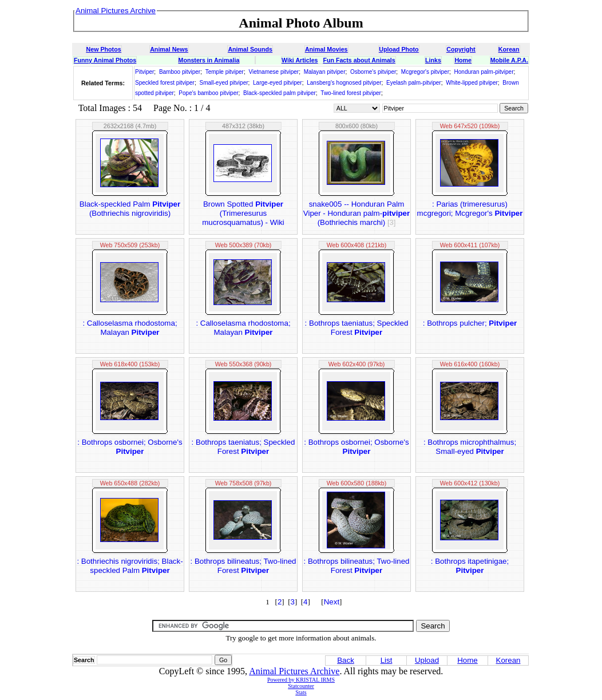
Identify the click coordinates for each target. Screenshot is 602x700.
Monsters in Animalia (209, 60)
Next (332, 602)
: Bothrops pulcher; (470, 323)
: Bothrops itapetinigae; (470, 566)
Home (463, 60)
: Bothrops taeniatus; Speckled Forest (357, 328)
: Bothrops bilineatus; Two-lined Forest (243, 566)
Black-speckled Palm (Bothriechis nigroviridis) (130, 209)
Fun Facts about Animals (359, 60)
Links (433, 60)
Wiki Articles (300, 60)
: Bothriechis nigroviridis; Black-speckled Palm (130, 566)
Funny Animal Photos (105, 60)
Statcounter (301, 686)
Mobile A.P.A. (509, 60)
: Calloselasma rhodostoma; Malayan (130, 328)
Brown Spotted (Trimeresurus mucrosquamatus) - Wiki (243, 213)
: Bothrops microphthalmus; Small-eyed (470, 447)
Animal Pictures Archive (294, 671)
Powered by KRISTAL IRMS (301, 680)
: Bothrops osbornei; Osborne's (130, 447)
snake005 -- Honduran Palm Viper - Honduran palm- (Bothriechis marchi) (357, 213)
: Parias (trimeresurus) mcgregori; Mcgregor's (470, 209)
